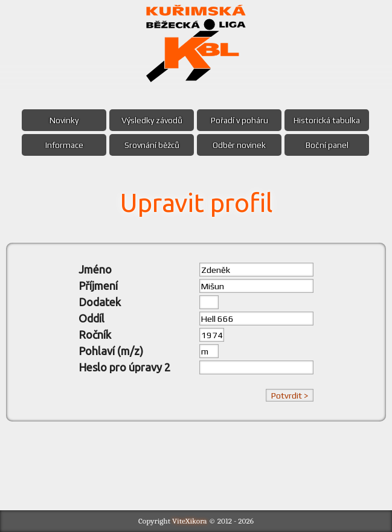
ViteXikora (190, 521)
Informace (64, 145)
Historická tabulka (327, 120)
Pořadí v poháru (239, 120)
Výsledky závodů (152, 120)
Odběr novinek (239, 145)
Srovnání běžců (152, 145)
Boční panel (327, 145)
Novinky (64, 120)
